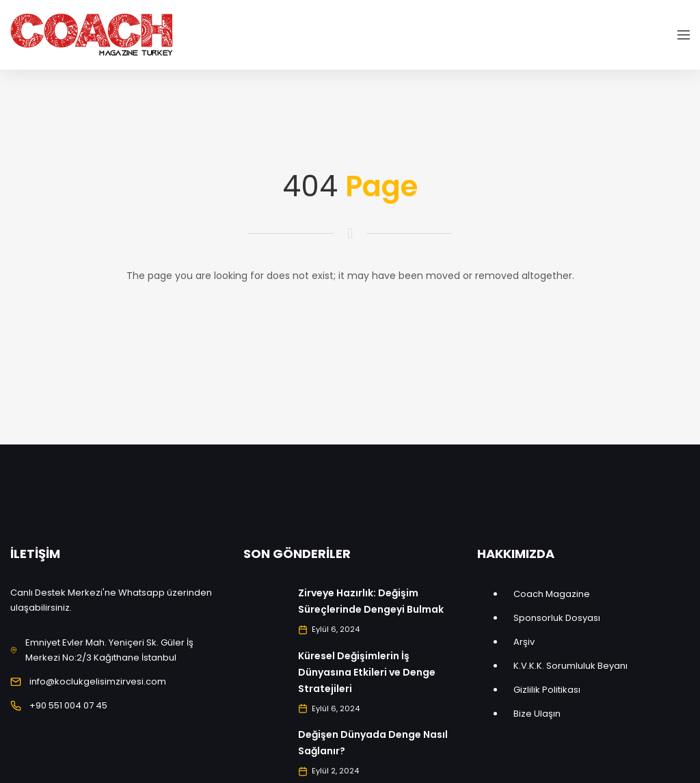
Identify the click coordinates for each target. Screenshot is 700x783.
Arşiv (524, 642)
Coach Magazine (552, 594)
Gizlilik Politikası (547, 690)
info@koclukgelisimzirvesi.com (98, 681)
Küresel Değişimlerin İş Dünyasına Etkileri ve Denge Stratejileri (367, 672)
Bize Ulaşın (537, 714)
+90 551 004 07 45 (68, 705)
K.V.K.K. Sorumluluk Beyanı (570, 666)
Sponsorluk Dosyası (557, 618)
